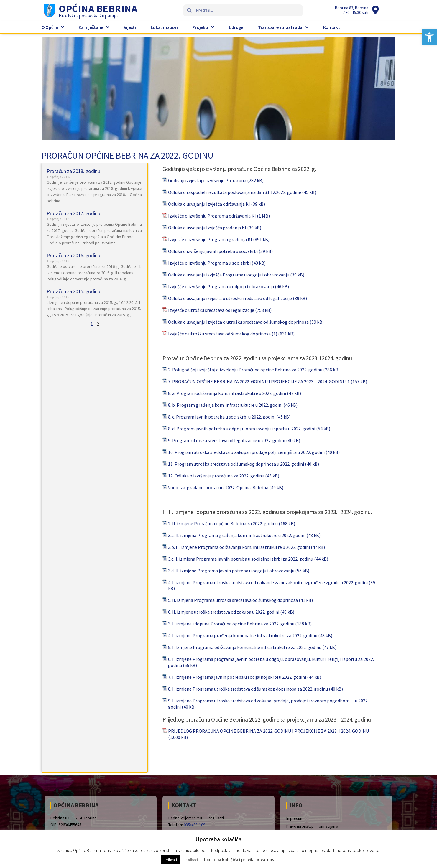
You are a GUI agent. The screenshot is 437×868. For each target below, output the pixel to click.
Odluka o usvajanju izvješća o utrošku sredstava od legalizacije (230, 298)
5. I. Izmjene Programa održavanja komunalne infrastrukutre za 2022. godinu (245, 647)
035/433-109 (194, 825)
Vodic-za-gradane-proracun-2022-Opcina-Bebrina (218, 487)
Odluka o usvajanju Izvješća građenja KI (207, 228)
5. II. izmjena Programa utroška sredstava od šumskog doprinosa (233, 600)
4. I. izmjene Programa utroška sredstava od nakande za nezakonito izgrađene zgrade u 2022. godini (268, 582)
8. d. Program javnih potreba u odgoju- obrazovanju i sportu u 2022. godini (242, 429)
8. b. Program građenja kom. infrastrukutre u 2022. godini (225, 405)
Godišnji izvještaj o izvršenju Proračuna (207, 180)
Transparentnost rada (283, 27)
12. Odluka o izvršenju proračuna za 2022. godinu (216, 476)
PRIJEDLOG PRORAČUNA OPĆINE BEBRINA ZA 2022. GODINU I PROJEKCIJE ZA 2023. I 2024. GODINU (268, 731)
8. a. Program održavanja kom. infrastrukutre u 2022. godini (227, 393)
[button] (429, 37)
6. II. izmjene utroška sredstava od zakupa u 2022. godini (224, 612)
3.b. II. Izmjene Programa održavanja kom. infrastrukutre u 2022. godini (239, 547)
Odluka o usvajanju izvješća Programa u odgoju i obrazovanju (229, 275)
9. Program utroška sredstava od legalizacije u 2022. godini (227, 440)
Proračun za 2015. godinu (73, 291)
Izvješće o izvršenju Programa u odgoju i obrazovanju (221, 286)
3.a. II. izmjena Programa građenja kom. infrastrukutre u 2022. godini (237, 535)
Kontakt (332, 27)
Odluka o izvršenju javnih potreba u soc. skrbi (213, 251)
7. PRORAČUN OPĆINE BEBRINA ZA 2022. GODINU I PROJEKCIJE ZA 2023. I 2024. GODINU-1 (259, 381)
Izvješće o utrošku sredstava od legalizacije (211, 310)
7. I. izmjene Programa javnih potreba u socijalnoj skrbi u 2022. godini (237, 677)
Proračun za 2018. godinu (73, 171)
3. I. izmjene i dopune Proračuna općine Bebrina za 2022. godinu (231, 624)
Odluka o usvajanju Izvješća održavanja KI (209, 204)
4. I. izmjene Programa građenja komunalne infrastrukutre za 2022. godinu (243, 635)
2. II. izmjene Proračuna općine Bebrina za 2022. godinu (223, 523)
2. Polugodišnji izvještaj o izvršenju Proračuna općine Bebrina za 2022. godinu (245, 370)
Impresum (295, 818)
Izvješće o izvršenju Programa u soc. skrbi (209, 263)
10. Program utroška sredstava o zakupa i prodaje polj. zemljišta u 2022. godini (246, 452)
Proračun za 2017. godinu (73, 213)
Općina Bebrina (98, 9)
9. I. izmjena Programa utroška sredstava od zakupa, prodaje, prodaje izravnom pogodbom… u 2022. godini (268, 704)
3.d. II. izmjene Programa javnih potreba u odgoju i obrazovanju (231, 571)
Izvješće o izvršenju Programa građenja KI (210, 239)
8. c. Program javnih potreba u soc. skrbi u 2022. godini (222, 417)
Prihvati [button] (171, 860)
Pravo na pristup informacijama (312, 826)
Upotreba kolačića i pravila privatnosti (240, 860)
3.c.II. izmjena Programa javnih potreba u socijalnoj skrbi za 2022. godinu (241, 559)
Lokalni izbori (164, 27)
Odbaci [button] (192, 860)
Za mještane (94, 27)
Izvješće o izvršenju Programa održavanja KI (212, 216)
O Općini (53, 27)
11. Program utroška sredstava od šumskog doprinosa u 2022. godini (236, 464)
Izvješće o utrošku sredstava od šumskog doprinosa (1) (223, 334)
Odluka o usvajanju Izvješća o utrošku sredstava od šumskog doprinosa (238, 322)
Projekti (203, 27)
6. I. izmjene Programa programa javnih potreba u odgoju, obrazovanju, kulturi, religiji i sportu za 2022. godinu (271, 662)
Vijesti (130, 27)
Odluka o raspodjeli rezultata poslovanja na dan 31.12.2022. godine (235, 192)
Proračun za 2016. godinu (73, 255)
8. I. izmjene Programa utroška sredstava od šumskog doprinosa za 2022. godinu (248, 689)
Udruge (236, 27)
